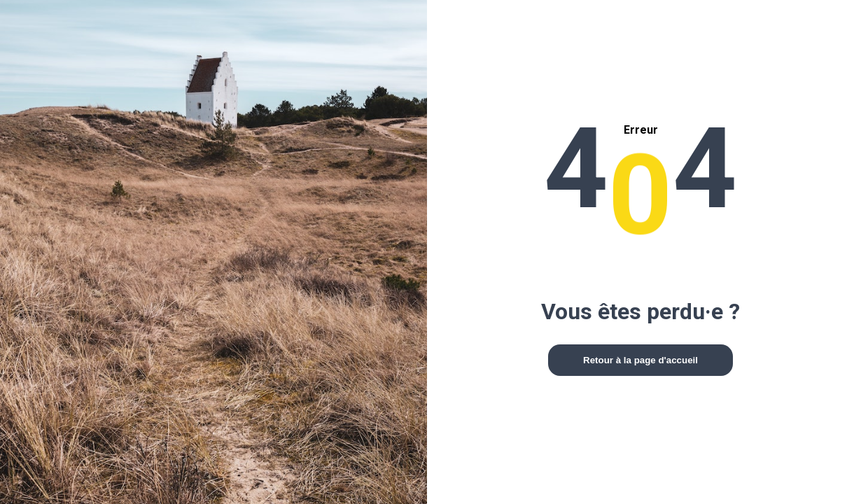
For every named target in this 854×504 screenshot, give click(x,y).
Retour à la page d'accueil (640, 360)
